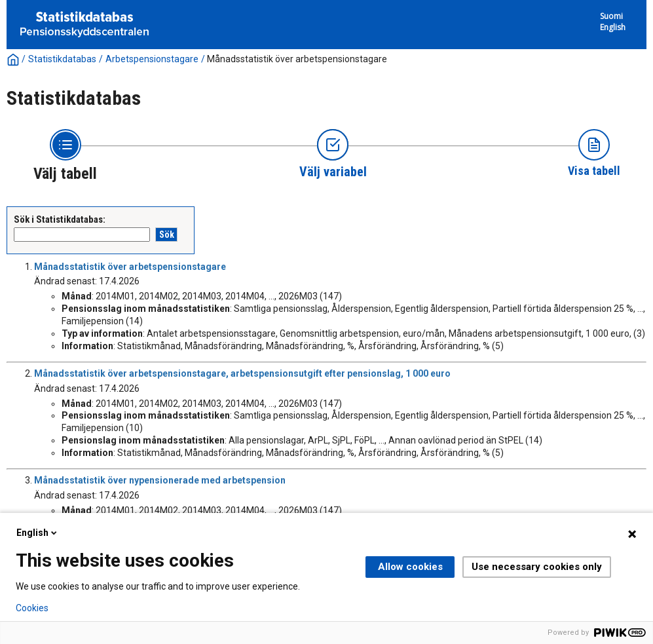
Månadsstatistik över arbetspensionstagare (297, 59)
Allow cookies (410, 567)
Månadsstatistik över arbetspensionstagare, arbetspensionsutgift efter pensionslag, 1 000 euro (242, 373)
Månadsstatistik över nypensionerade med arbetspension (160, 480)
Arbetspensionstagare (152, 59)
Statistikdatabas (62, 59)
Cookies (32, 608)
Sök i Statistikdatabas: (60, 219)
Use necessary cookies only (537, 567)
